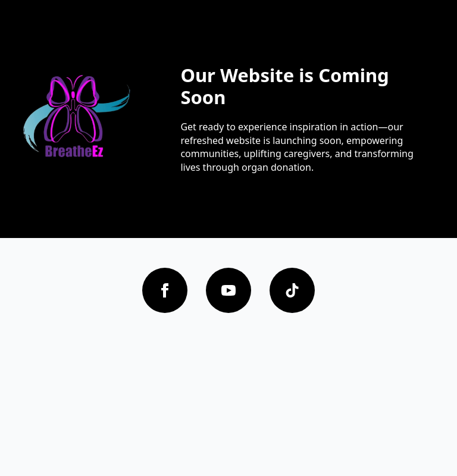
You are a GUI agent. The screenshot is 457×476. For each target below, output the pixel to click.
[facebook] (165, 290)
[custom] (292, 290)
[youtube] (228, 290)
